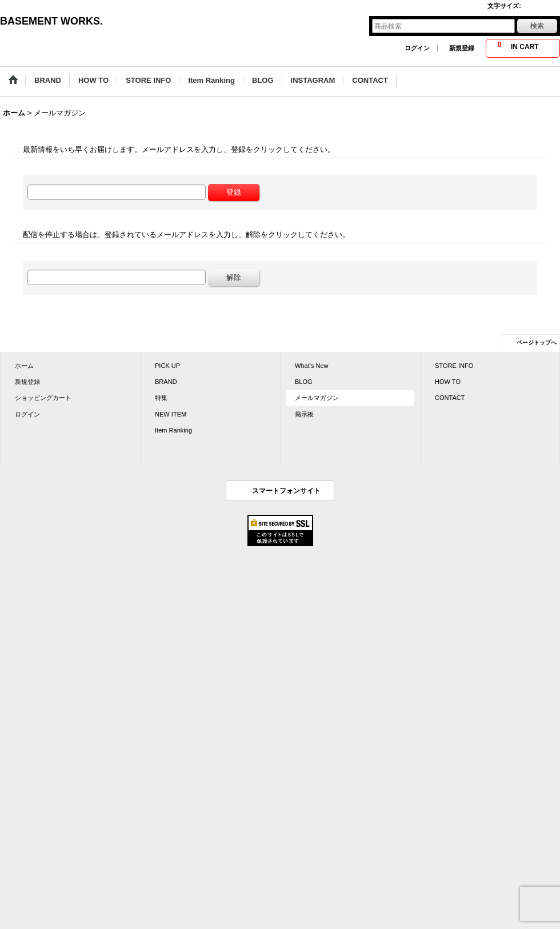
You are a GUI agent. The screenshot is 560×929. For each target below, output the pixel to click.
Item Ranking (173, 430)
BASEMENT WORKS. (51, 21)
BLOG (304, 382)
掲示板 (304, 414)
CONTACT (450, 398)
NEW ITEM (171, 414)
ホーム (24, 366)
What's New (312, 366)
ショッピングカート (43, 398)
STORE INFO (454, 366)
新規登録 (462, 48)
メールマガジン (317, 398)
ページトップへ (537, 343)
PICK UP (167, 366)
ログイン (417, 48)
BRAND (166, 382)
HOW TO (448, 382)
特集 (161, 398)
